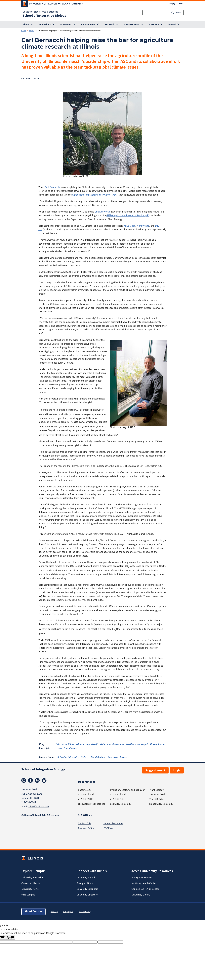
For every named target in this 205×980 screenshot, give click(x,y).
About (26, 24)
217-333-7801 (117, 799)
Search (178, 13)
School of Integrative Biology (44, 16)
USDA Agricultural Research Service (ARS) (128, 215)
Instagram (24, 780)
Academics (66, 24)
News (31, 31)
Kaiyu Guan (129, 226)
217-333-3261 (157, 799)
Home (24, 31)
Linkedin (37, 780)
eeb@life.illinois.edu (121, 804)
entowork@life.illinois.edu (92, 804)
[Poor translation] (10, 937)
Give (181, 4)
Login (177, 770)
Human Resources (113, 823)
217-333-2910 (85, 799)
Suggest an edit (155, 770)
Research (109, 24)
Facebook (30, 780)
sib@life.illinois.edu (39, 807)
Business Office (86, 828)
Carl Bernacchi (52, 187)
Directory (154, 24)
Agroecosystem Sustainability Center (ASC (94, 195)
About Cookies (33, 912)
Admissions (45, 24)
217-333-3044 (29, 802)
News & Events (132, 24)
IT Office (108, 828)
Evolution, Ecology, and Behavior (127, 790)
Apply (172, 4)
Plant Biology (98, 757)
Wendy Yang (143, 226)
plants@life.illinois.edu (161, 804)
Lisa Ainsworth (102, 212)
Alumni (172, 24)
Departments (88, 24)
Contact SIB (84, 823)
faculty (124, 757)
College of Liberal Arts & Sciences (40, 12)
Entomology (85, 790)
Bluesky (44, 780)
